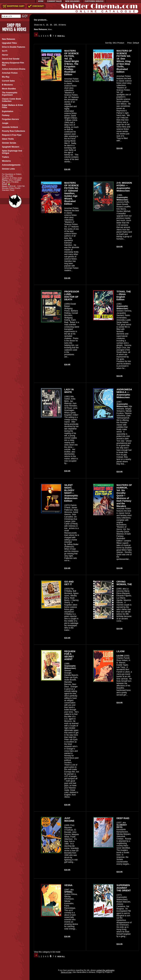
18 (47, 25)
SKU (115, 43)
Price (129, 43)
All (60, 25)
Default (136, 43)
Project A (108, 972)
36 (51, 25)
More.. (50, 29)
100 (55, 25)
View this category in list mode (47, 952)
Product (121, 43)
